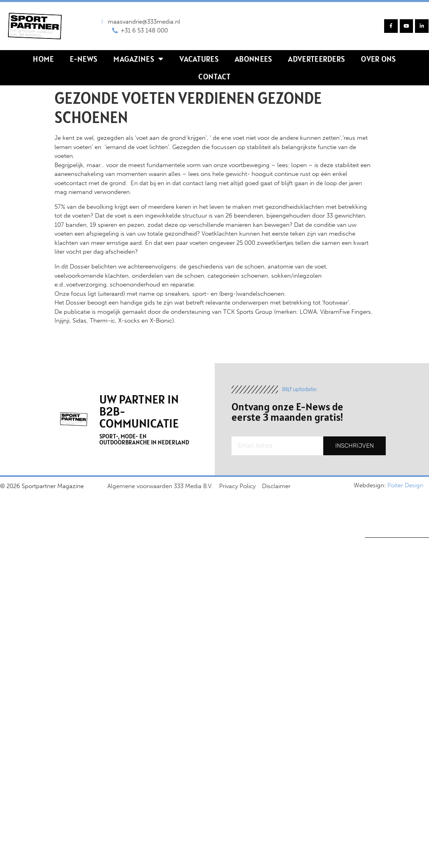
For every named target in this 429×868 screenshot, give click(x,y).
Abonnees (253, 59)
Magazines (138, 59)
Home (43, 59)
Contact (214, 77)
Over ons (378, 59)
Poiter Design (405, 485)
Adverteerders (316, 59)
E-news (84, 59)
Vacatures (199, 59)
